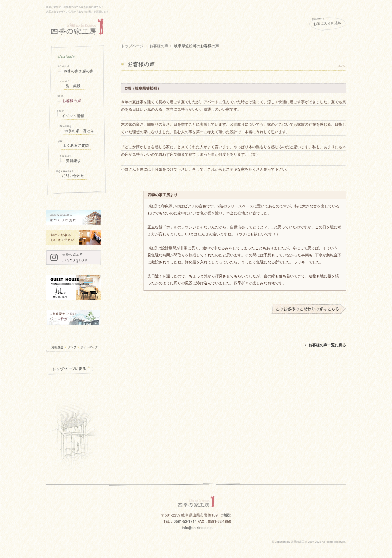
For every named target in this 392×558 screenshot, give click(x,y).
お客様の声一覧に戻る (325, 345)
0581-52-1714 (185, 522)
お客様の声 (159, 46)
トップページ (132, 46)
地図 (226, 515)
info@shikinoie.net (197, 528)
